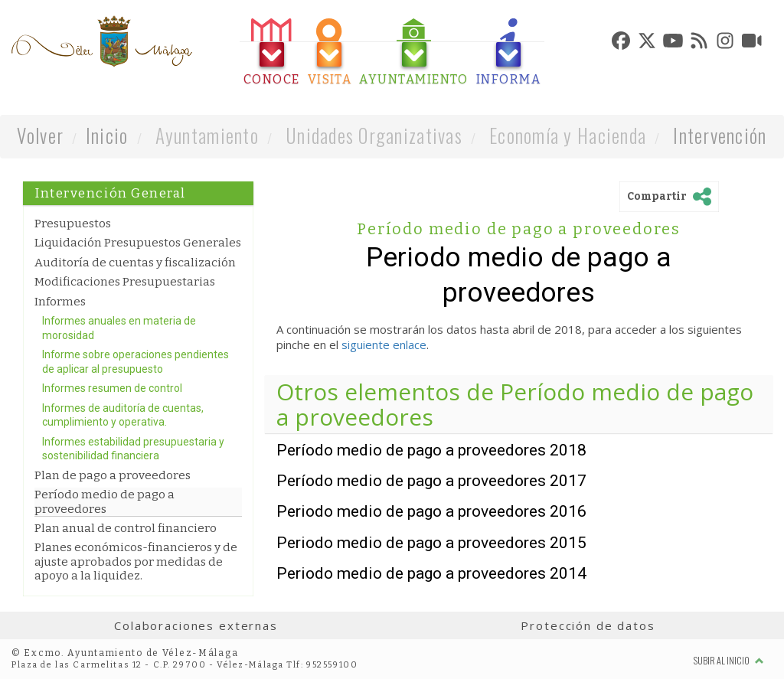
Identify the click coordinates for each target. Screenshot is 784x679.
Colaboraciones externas (196, 625)
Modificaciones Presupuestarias (125, 282)
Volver (40, 135)
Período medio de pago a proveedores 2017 (431, 481)
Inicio (107, 135)
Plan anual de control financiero (126, 528)
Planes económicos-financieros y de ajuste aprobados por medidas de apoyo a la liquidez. (136, 561)
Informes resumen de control (112, 388)
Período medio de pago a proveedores (105, 501)
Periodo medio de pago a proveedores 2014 (431, 573)
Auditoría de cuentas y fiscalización (135, 263)
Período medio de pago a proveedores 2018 (431, 450)
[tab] (272, 52)
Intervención (720, 135)
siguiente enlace (384, 344)
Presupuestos (73, 224)
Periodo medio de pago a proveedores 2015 (431, 543)
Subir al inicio (729, 660)
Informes (60, 302)
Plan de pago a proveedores (113, 475)
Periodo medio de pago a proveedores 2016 (431, 511)
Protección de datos (588, 625)
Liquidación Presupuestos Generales (138, 243)
